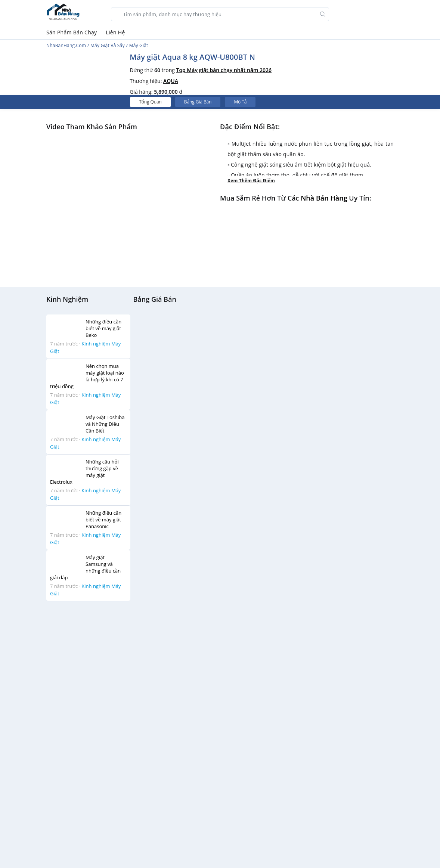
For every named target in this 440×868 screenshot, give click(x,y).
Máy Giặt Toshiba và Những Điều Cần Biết (105, 424)
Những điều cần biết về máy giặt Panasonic (103, 520)
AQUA (171, 81)
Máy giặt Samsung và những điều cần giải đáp (85, 567)
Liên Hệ (115, 32)
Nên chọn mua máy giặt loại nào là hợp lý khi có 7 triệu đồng (87, 376)
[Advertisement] (89, 719)
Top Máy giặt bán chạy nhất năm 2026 (224, 70)
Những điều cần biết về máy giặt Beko (103, 328)
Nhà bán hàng (324, 198)
